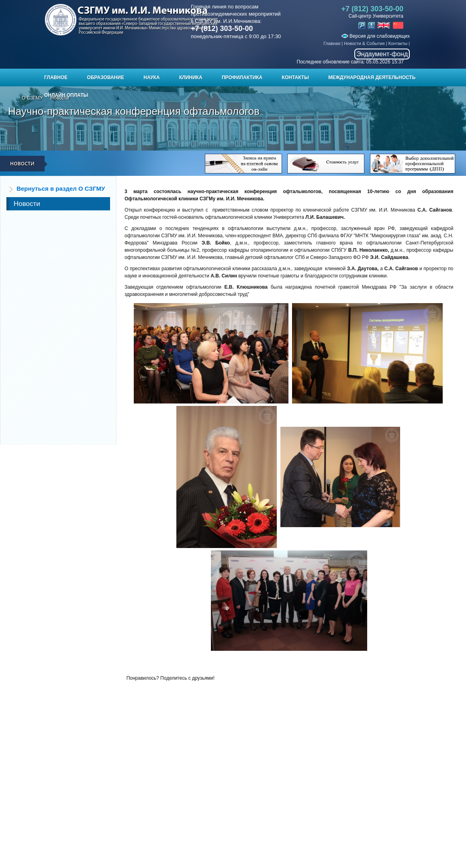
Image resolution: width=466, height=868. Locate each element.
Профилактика (242, 77)
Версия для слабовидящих (376, 36)
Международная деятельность (372, 77)
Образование (106, 77)
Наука (151, 77)
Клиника (191, 77)
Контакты (398, 43)
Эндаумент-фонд (382, 54)
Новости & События (364, 43)
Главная (332, 43)
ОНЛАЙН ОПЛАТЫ (66, 95)
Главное (56, 77)
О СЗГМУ (32, 98)
